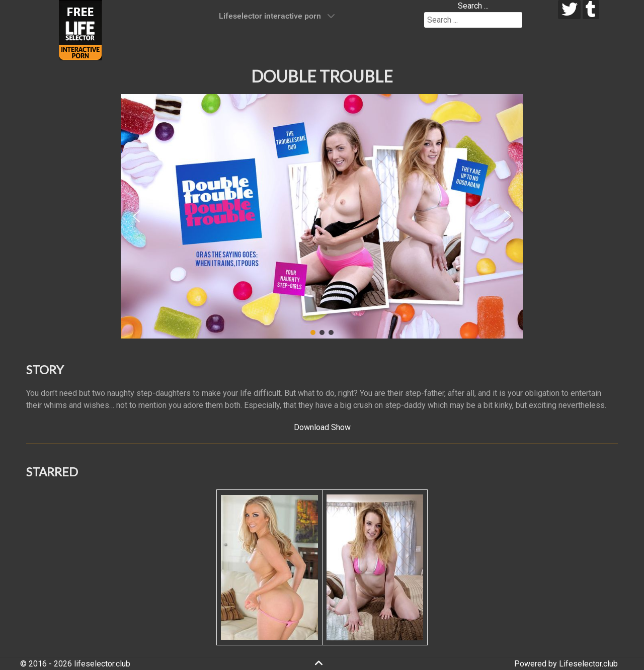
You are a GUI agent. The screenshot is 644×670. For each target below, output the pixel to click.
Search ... (473, 6)
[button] (136, 216)
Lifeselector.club (588, 664)
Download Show (322, 427)
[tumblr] (591, 10)
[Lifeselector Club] (80, 29)
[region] (322, 216)
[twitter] (569, 10)
